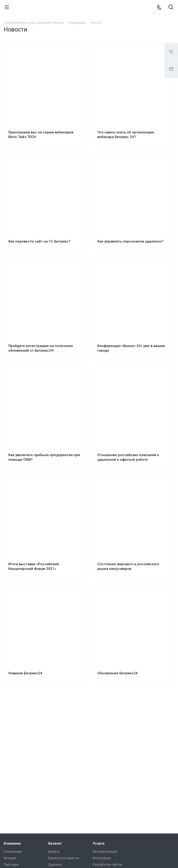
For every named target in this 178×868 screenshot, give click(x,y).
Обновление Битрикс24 (118, 673)
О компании (13, 852)
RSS (170, 30)
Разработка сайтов (107, 865)
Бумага (54, 852)
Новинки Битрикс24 (25, 673)
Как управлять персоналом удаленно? (130, 241)
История (10, 858)
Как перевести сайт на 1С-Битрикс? (39, 241)
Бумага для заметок (64, 858)
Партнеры (11, 865)
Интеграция (102, 858)
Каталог (55, 843)
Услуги (99, 843)
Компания (12, 843)
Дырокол (55, 865)
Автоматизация (105, 852)
